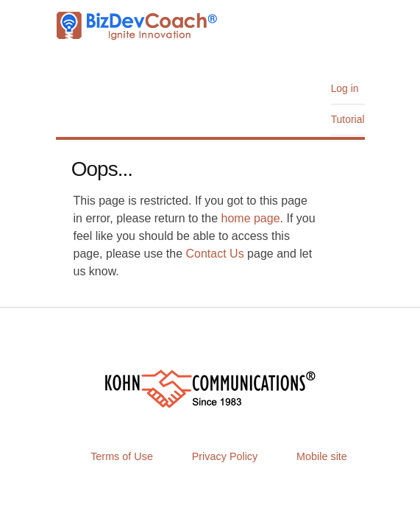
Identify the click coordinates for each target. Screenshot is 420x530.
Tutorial (348, 119)
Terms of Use (122, 456)
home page (251, 218)
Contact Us (215, 254)
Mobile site (322, 456)
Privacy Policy (225, 456)
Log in (345, 88)
